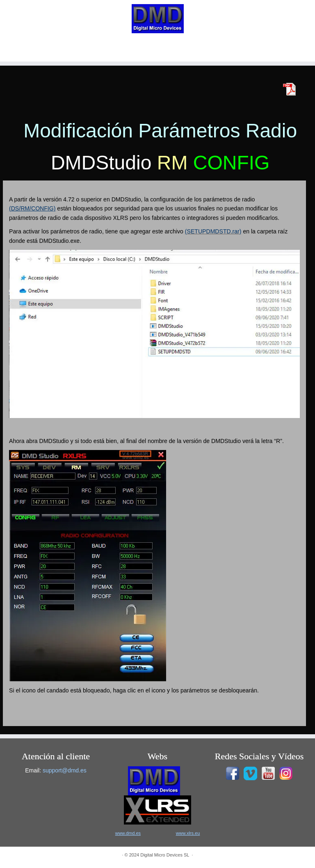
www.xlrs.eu (188, 833)
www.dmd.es (128, 833)
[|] (157, 19)
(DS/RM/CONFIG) (32, 208)
